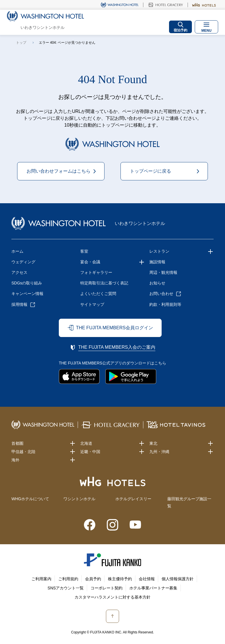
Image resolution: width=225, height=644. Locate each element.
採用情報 (19, 304)
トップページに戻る (150, 171)
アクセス (19, 272)
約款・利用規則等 (165, 304)
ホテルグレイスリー (133, 499)
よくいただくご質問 (98, 294)
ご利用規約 (68, 579)
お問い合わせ (161, 294)
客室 (84, 251)
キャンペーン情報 (27, 294)
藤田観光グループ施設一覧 (189, 502)
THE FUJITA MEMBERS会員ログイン (114, 328)
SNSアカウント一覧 (66, 588)
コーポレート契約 (107, 588)
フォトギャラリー (96, 272)
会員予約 (93, 579)
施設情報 (157, 262)
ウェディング (23, 262)
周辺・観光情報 (163, 272)
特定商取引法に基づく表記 (104, 283)
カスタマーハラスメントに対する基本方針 (112, 597)
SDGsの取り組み (27, 283)
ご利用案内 (41, 579)
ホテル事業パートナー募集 (153, 588)
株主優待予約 (120, 579)
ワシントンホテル (79, 499)
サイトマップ (92, 304)
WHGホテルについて (30, 499)
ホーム (17, 251)
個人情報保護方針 (178, 579)
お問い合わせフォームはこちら (59, 171)
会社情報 (147, 579)
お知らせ (157, 283)
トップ (21, 43)
